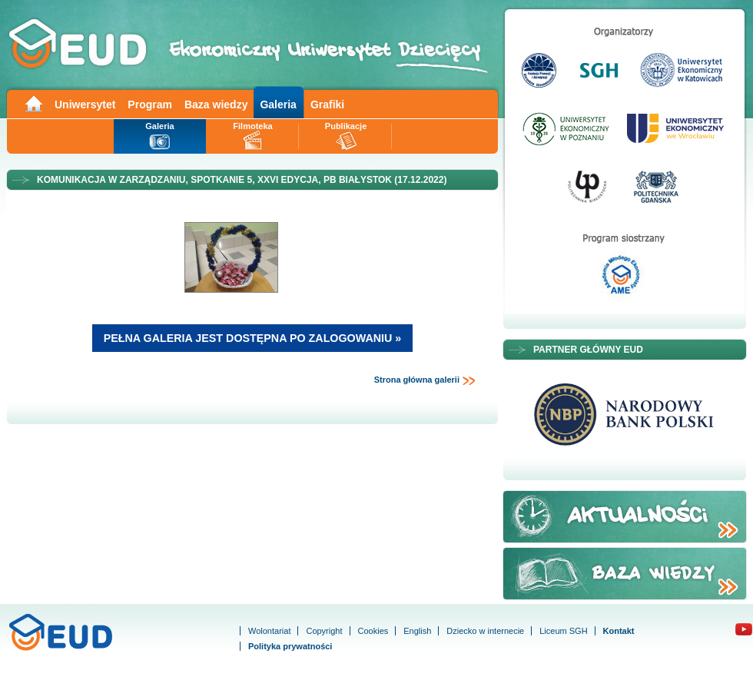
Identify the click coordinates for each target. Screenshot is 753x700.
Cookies (373, 631)
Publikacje (346, 126)
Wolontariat (269, 631)
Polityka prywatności (290, 646)
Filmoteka (252, 126)
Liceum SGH (563, 631)
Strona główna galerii (425, 380)
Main (33, 103)
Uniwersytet (85, 105)
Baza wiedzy (216, 105)
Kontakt (619, 631)
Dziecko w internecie (485, 631)
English (417, 631)
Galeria (278, 105)
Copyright (324, 631)
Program (150, 105)
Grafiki (327, 105)
